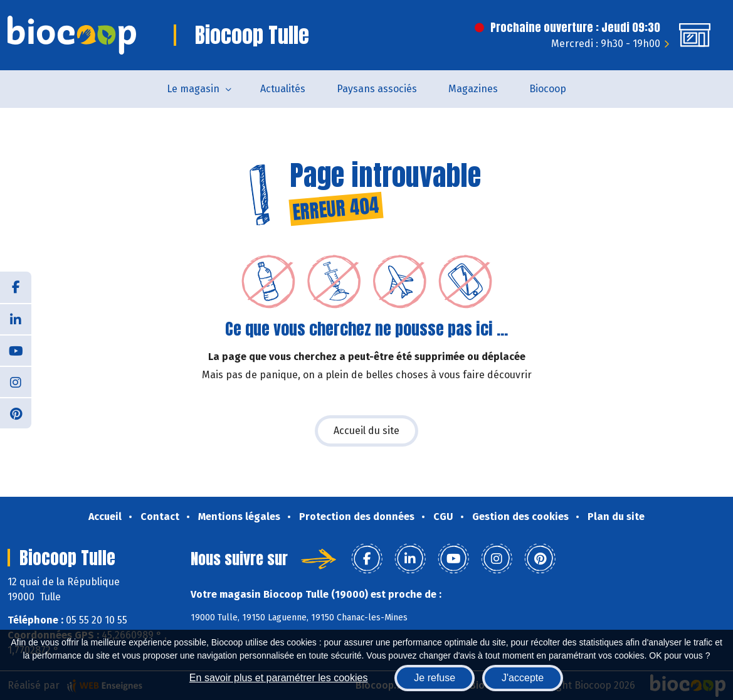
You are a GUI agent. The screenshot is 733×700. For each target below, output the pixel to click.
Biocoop (548, 89)
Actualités (283, 89)
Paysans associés (377, 89)
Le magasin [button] (193, 89)
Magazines (473, 89)
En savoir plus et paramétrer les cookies (279, 678)
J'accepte (523, 678)
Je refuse (435, 678)
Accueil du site (366, 431)
